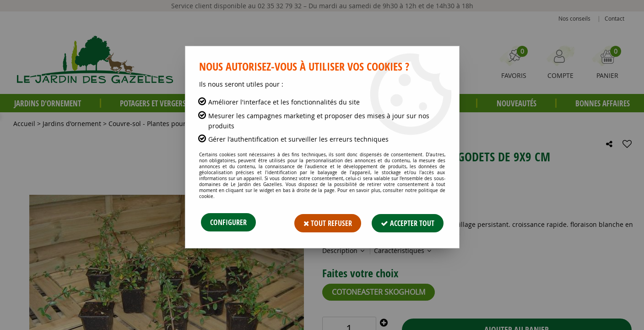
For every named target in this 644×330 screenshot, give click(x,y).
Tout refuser (327, 222)
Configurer (228, 222)
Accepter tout (408, 222)
